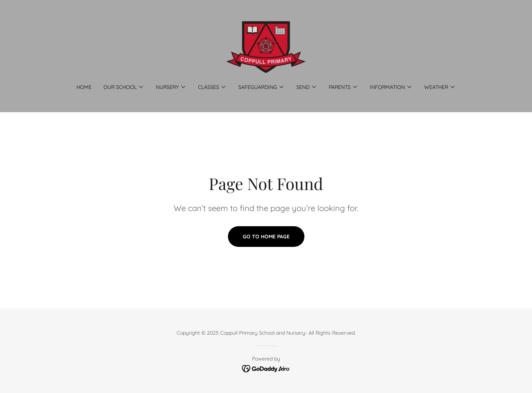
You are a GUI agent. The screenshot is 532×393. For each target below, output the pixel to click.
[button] (124, 87)
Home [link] (84, 87)
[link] (266, 46)
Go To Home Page (266, 237)
